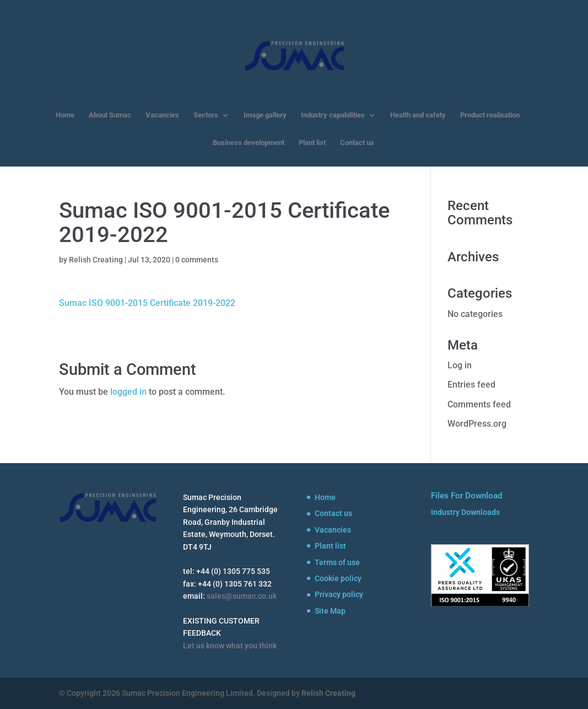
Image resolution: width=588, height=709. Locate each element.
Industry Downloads (465, 512)
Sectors (206, 115)
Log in (460, 365)
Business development (249, 143)
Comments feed (479, 404)
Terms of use (337, 562)
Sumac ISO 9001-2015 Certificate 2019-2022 (147, 303)
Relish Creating (96, 260)
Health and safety (418, 115)
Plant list (312, 143)
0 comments (197, 260)
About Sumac (110, 115)
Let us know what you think (230, 646)
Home (65, 115)
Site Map (330, 611)
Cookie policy (338, 578)
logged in (128, 392)
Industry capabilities (333, 115)
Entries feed (471, 385)
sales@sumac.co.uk (242, 596)
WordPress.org (477, 424)
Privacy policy (339, 594)
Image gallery (265, 115)
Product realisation (490, 115)
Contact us (357, 143)
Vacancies (162, 115)
